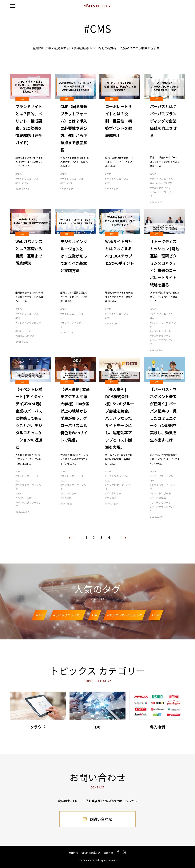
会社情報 (73, 852)
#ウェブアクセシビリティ (28, 325)
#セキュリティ (23, 331)
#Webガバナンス (25, 336)
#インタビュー (68, 493)
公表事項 (108, 852)
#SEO (25, 183)
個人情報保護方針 (91, 852)
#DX (18, 183)
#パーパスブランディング (163, 194)
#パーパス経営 (164, 183)
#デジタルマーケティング (163, 325)
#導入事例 (66, 498)
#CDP (70, 183)
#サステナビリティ (160, 188)
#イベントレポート (160, 331)
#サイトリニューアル (27, 179)
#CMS (19, 174)
